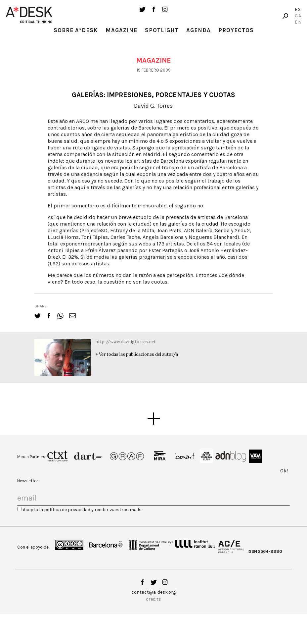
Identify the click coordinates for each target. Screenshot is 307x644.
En (298, 22)
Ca (298, 16)
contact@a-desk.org (153, 592)
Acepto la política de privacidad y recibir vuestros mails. (83, 510)
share (41, 306)
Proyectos (236, 30)
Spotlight (162, 30)
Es (298, 9)
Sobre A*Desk (76, 30)
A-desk (29, 15)
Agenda (198, 30)
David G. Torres (153, 106)
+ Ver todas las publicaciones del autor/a (137, 354)
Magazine (121, 30)
